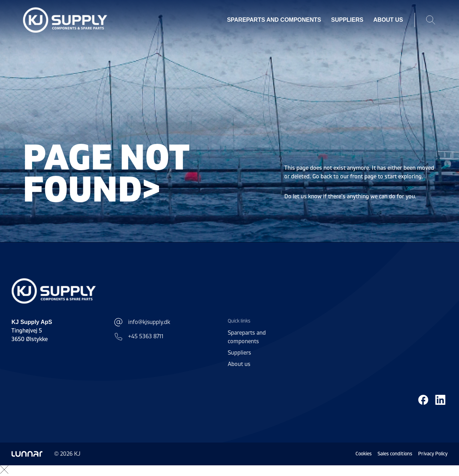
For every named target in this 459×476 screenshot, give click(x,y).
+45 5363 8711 (139, 336)
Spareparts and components (274, 20)
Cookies (364, 454)
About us (388, 20)
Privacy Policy (433, 454)
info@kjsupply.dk (142, 322)
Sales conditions (395, 454)
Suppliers (347, 20)
